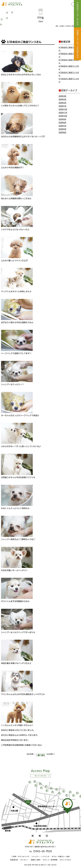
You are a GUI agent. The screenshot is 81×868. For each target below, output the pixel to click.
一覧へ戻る (40, 755)
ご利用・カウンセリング (20, 857)
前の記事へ (30, 754)
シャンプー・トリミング (40, 857)
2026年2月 (62, 103)
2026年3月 (62, 99)
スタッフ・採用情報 (50, 860)
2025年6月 (62, 129)
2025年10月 (63, 116)
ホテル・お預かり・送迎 (61, 857)
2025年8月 (62, 123)
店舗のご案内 (36, 860)
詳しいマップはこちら (40, 776)
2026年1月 (62, 106)
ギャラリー (24, 860)
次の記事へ (51, 754)
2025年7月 (62, 126)
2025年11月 (63, 113)
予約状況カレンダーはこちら (77, 14)
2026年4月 (62, 96)
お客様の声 (14, 860)
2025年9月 (62, 119)
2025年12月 (63, 109)
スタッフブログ (65, 860)
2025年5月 (62, 132)
